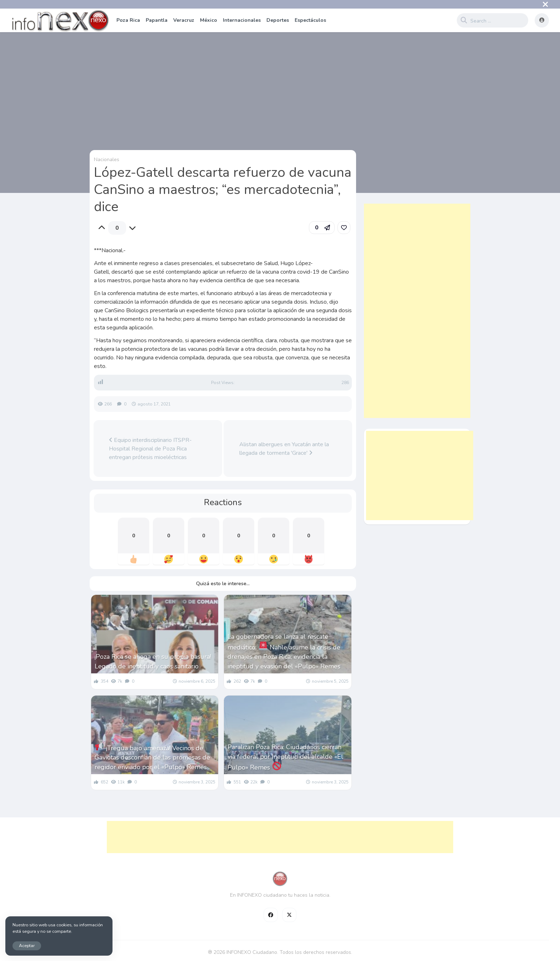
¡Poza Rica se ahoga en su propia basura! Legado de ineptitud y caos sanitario (153, 661)
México (209, 20)
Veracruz (184, 20)
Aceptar (27, 945)
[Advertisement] (417, 311)
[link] (344, 228)
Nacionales (107, 160)
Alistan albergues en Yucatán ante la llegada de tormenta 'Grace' (284, 449)
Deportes (278, 20)
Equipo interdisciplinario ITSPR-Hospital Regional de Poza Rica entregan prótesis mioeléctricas (150, 449)
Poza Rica (128, 20)
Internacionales (242, 20)
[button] (322, 228)
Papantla (157, 20)
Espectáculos (310, 20)
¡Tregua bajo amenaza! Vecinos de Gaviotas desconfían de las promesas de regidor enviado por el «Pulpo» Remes (152, 757)
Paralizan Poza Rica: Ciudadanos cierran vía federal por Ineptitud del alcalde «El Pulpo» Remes (285, 757)
